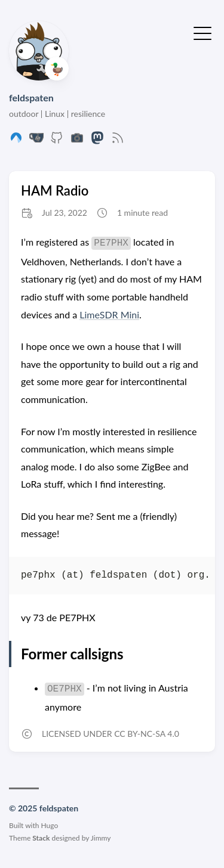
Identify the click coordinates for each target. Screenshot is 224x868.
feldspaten (31, 97)
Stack (41, 838)
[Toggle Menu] (202, 32)
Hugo (50, 825)
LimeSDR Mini (109, 314)
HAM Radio (55, 190)
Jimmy (101, 838)
